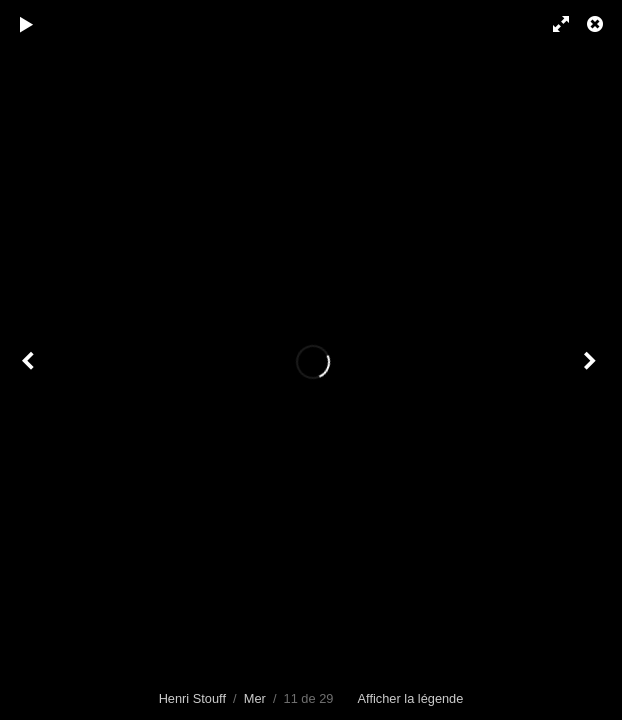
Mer (255, 698)
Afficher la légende (411, 698)
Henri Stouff (192, 698)
